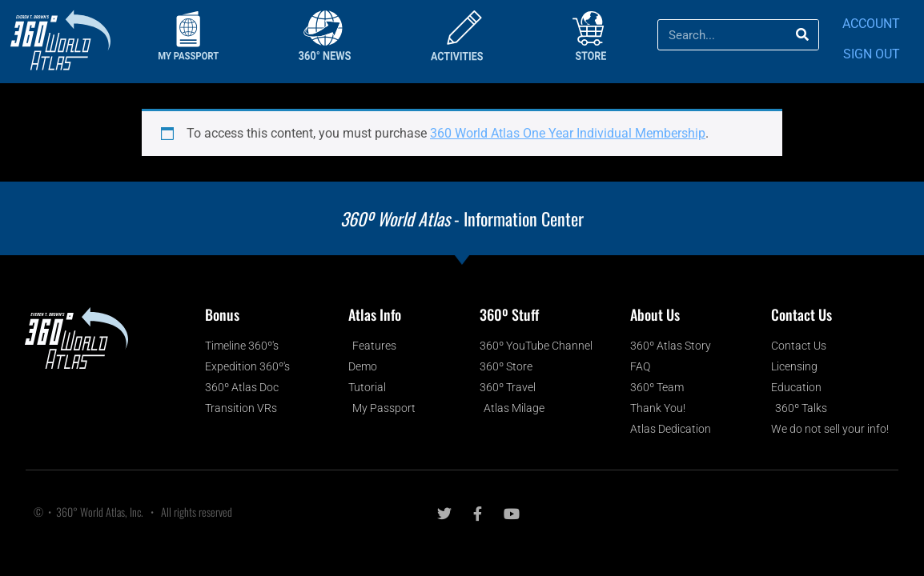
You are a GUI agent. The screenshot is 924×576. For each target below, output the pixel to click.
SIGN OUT (872, 54)
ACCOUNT (871, 24)
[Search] (803, 35)
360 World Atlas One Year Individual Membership (568, 133)
